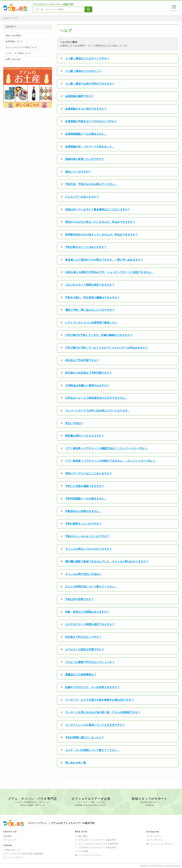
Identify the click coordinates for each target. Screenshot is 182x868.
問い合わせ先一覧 (76, 763)
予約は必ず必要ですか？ (79, 599)
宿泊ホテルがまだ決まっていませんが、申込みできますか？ (100, 222)
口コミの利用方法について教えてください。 (91, 587)
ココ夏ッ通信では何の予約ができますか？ (90, 84)
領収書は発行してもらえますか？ (85, 436)
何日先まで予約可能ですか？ (82, 360)
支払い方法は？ (74, 423)
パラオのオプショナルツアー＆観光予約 (97, 847)
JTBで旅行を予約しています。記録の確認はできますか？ (99, 335)
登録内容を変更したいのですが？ (85, 159)
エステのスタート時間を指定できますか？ (90, 624)
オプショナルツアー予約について (22, 47)
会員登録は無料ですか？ (79, 96)
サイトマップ (10, 840)
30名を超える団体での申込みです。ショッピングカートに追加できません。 (110, 272)
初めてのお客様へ (14, 36)
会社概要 (7, 836)
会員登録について (14, 41)
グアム (6, 18)
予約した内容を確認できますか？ (85, 486)
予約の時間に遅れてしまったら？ (85, 737)
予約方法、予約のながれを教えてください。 (91, 184)
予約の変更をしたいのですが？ (83, 524)
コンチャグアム (154, 836)
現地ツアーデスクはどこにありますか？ (89, 473)
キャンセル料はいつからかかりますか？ (89, 549)
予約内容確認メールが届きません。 (86, 499)
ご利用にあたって (12, 850)
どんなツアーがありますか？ (82, 197)
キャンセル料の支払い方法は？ (83, 574)
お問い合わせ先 (13, 59)
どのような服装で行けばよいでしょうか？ (90, 662)
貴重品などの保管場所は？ (81, 675)
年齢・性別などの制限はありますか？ (87, 612)
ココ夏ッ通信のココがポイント (83, 71)
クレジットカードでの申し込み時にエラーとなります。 (98, 411)
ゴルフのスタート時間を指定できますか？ (90, 285)
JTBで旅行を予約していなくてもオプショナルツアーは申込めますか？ (107, 348)
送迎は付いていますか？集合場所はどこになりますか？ (98, 209)
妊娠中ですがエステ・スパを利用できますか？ (92, 687)
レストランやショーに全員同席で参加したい (91, 323)
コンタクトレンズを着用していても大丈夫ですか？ (95, 725)
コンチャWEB (81, 851)
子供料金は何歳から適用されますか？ (87, 385)
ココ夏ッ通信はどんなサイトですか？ (87, 58)
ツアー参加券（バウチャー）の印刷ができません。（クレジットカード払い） (111, 461)
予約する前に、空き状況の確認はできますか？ (92, 297)
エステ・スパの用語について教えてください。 (92, 750)
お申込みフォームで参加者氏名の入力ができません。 (96, 398)
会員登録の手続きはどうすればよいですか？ (91, 121)
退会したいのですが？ (78, 172)
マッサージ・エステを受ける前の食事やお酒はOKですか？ (100, 700)
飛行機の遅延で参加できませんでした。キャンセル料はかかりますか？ (107, 561)
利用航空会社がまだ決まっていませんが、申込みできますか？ (102, 235)
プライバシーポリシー (14, 857)
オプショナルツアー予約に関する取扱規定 (23, 854)
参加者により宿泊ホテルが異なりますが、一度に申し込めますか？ (104, 260)
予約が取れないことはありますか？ (86, 247)
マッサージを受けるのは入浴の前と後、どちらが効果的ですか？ (103, 712)
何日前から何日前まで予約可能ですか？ (89, 373)
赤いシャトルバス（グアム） (88, 855)
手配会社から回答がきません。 (83, 511)
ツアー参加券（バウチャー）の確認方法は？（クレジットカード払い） (107, 448)
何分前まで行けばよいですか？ (83, 637)
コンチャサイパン (155, 840)
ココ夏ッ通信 (81, 836)
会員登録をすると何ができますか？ (86, 109)
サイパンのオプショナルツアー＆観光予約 (98, 844)
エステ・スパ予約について (18, 53)
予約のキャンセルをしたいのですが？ (87, 536)
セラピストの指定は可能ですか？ (85, 649)
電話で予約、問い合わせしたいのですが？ (90, 310)
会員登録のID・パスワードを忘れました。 (90, 147)
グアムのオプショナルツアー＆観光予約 (97, 840)
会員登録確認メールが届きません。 (86, 134)
